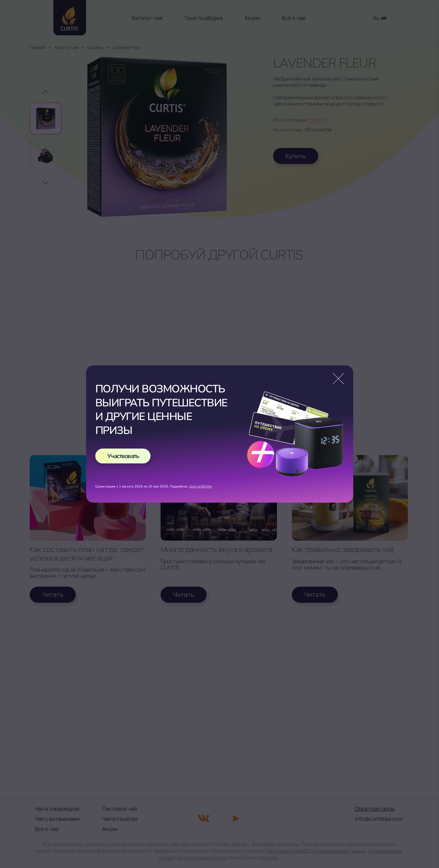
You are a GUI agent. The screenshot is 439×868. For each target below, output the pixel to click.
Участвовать (123, 456)
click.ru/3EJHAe (201, 486)
